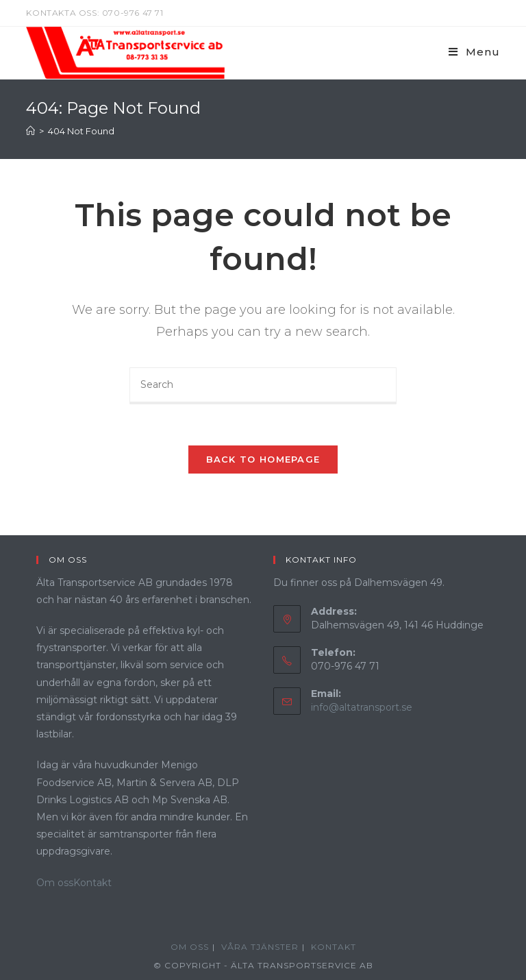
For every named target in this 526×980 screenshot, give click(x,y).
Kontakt (92, 883)
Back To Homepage (263, 459)
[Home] (30, 131)
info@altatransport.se (362, 707)
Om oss (55, 883)
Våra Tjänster (260, 947)
